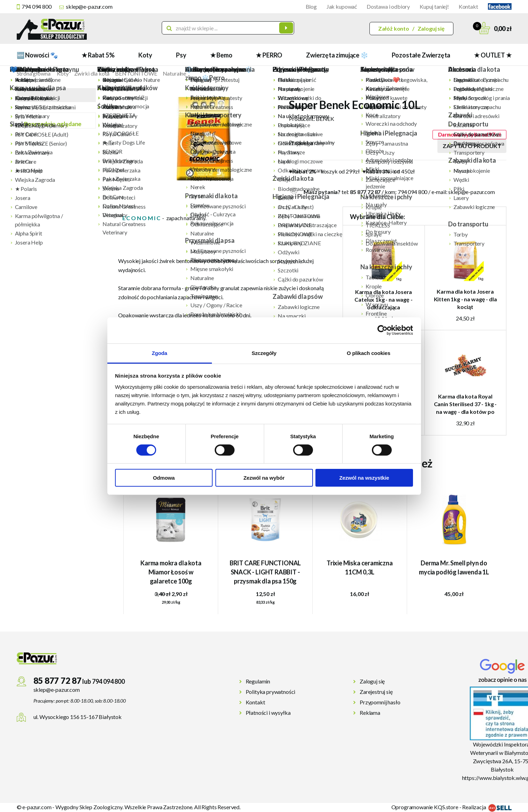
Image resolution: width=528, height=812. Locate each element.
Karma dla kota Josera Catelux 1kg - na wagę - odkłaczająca (383, 299)
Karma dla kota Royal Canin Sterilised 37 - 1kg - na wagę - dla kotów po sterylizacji (465, 404)
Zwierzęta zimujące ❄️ (337, 55)
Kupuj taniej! (434, 6)
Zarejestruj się (376, 692)
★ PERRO (269, 55)
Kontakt (468, 6)
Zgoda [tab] (159, 353)
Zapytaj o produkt (472, 146)
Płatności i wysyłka (268, 713)
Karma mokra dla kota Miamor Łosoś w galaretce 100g (171, 572)
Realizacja (487, 807)
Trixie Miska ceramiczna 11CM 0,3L (360, 567)
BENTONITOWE (136, 73)
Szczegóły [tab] (264, 353)
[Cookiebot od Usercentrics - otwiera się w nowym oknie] (382, 330)
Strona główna (34, 73)
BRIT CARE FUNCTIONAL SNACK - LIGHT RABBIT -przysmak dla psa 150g (265, 572)
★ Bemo (221, 55)
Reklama (370, 713)
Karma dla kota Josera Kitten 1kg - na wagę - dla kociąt (465, 299)
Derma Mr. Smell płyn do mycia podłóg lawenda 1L (454, 567)
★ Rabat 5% (98, 55)
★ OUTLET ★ (493, 55)
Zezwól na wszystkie (364, 478)
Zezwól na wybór (264, 478)
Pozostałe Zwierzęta (421, 55)
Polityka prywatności (271, 692)
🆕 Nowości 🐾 (37, 55)
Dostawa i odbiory (388, 6)
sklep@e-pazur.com (89, 6)
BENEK (325, 119)
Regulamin (258, 681)
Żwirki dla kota (92, 73)
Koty (145, 55)
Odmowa (164, 478)
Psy (181, 55)
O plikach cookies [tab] (369, 353)
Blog (311, 6)
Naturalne (175, 73)
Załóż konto (394, 28)
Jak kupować (342, 6)
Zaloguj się (431, 28)
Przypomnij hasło (380, 702)
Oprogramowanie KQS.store (425, 807)
